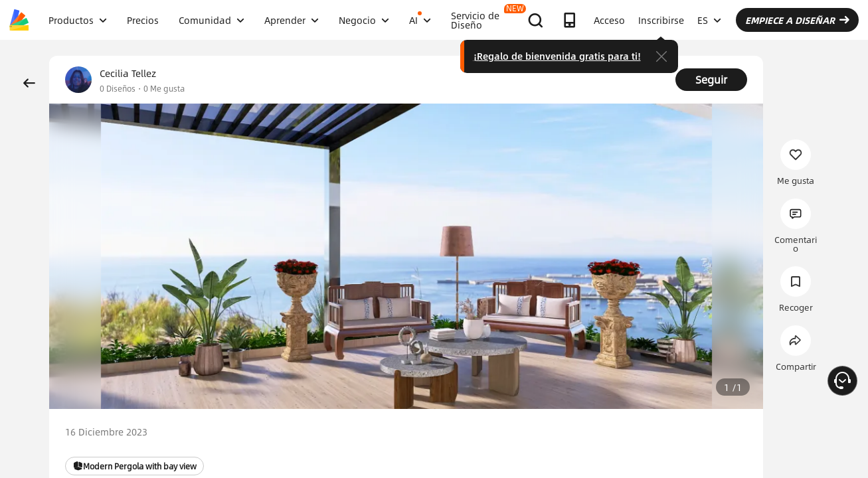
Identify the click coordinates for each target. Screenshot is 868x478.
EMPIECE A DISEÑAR (797, 20)
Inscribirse (661, 20)
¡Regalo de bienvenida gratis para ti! (557, 56)
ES (709, 20)
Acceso (609, 20)
